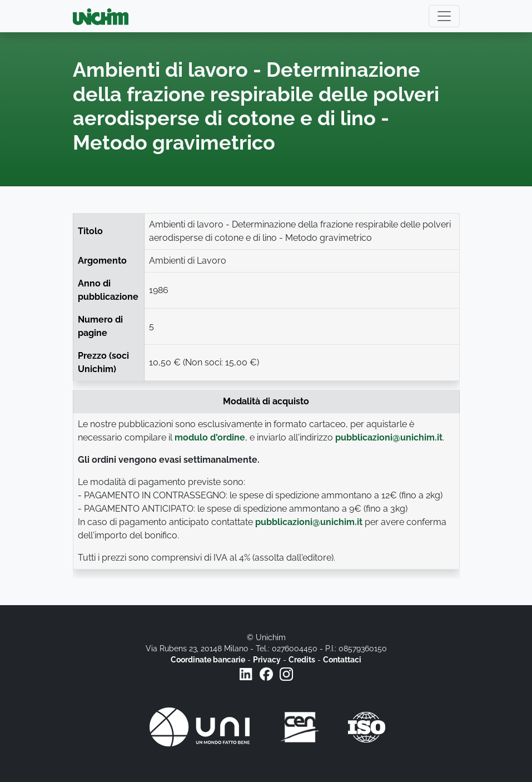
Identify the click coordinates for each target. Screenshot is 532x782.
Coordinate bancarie (208, 660)
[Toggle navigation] (444, 16)
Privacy (267, 660)
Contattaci (342, 660)
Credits (302, 660)
